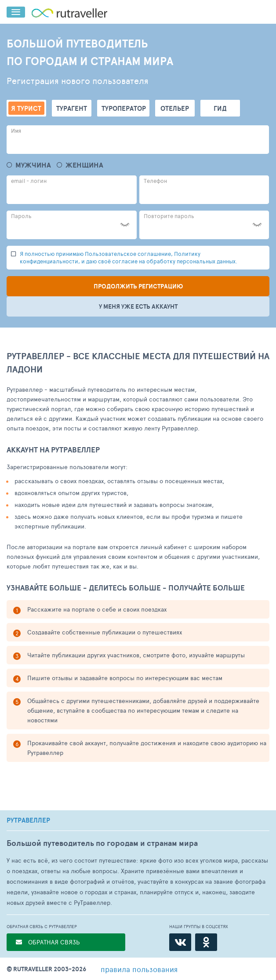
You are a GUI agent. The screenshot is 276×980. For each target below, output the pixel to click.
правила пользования (139, 969)
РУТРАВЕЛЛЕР (28, 820)
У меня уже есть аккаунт (138, 306)
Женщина (84, 165)
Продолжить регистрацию (138, 286)
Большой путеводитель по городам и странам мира (102, 843)
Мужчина (33, 165)
